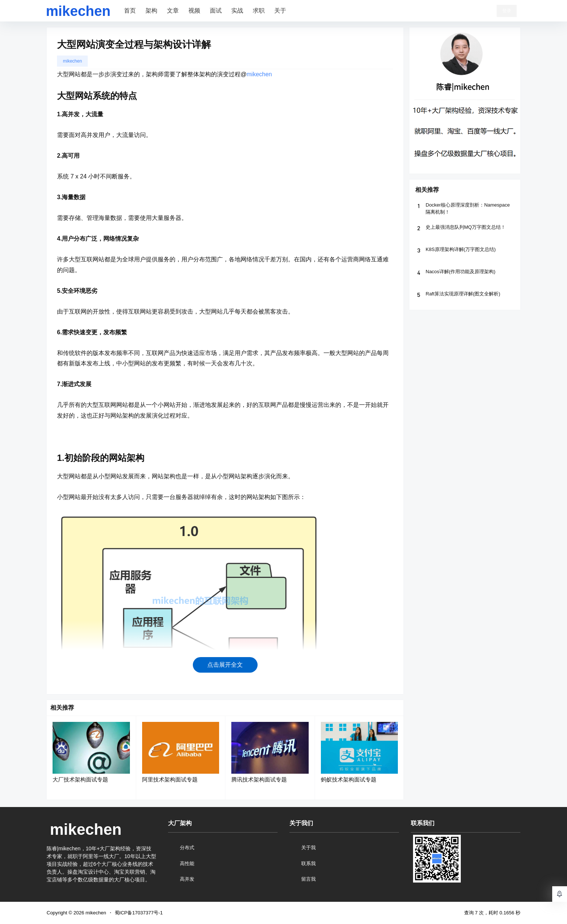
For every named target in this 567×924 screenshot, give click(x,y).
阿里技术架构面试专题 (170, 779)
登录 (507, 11)
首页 (130, 11)
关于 (280, 11)
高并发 (187, 879)
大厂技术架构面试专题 (80, 779)
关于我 (308, 848)
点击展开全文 (225, 665)
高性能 (187, 863)
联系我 (308, 863)
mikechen (72, 61)
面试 (216, 11)
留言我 (308, 879)
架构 (151, 11)
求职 (259, 11)
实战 (237, 11)
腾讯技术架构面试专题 (259, 779)
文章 (173, 11)
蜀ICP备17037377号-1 (139, 913)
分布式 (187, 848)
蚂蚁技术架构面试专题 (349, 779)
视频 (194, 11)
